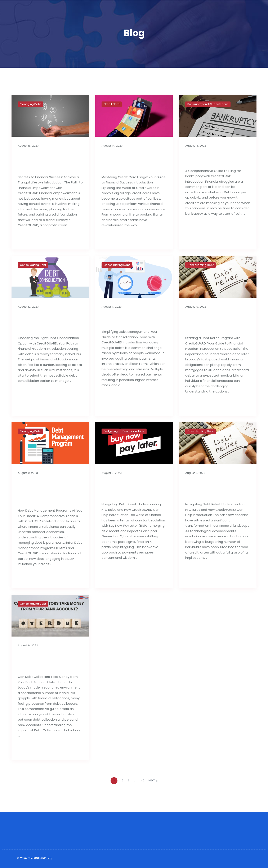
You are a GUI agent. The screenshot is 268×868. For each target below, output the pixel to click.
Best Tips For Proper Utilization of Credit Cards (128, 161)
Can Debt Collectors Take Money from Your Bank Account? (48, 661)
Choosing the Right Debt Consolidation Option (44, 322)
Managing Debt (30, 104)
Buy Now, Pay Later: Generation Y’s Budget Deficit (132, 488)
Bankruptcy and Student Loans (208, 104)
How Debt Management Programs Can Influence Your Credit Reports (50, 491)
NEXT (153, 780)
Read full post (31, 239)
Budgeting (111, 431)
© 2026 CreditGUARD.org (34, 858)
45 (142, 780)
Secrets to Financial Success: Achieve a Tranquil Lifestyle (44, 161)
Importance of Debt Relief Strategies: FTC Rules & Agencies (214, 488)
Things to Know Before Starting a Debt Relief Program (215, 322)
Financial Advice (133, 431)
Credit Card (112, 104)
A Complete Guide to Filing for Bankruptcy (214, 158)
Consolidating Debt (33, 265)
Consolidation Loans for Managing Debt (134, 319)
